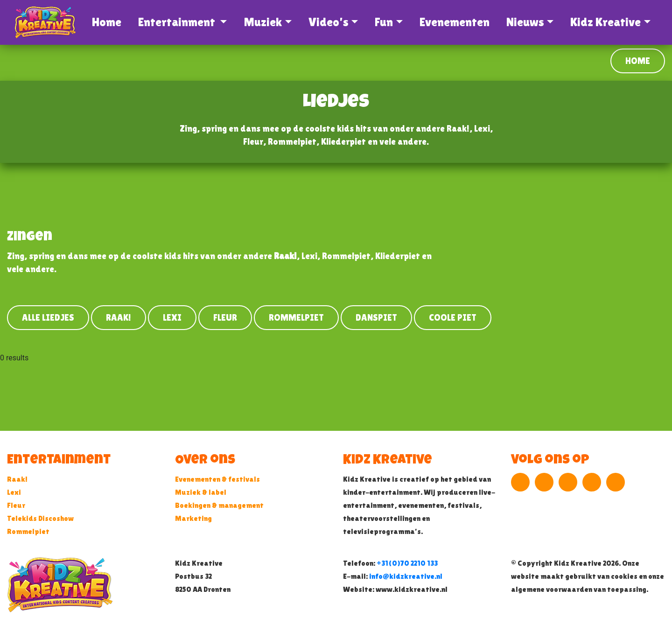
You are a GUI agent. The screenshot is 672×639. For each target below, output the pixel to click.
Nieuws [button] (525, 22)
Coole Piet (453, 317)
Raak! (119, 317)
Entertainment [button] (178, 22)
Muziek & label (201, 492)
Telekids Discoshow (40, 518)
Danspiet (376, 317)
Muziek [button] (263, 22)
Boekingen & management (219, 505)
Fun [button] (384, 22)
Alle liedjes (48, 317)
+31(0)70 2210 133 (407, 563)
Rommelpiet (296, 317)
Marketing (193, 518)
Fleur (225, 317)
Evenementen (455, 22)
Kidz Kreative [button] (605, 22)
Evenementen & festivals (217, 479)
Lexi (172, 317)
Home (108, 22)
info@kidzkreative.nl (406, 576)
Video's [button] (329, 22)
